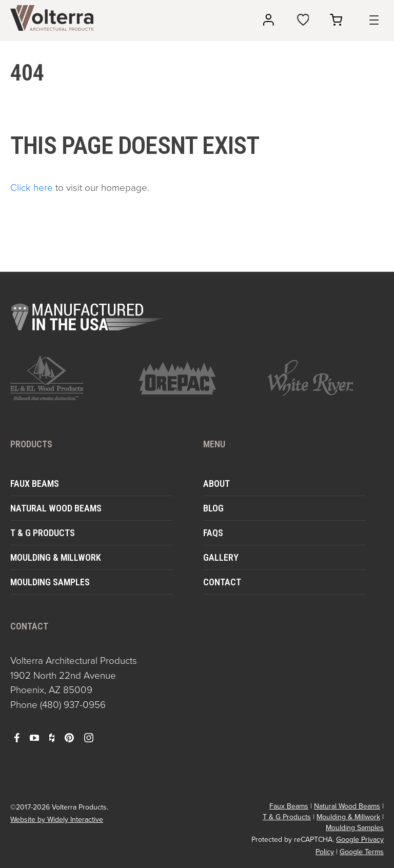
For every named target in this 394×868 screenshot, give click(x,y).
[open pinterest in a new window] (69, 737)
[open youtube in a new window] (34, 737)
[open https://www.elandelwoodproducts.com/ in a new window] (68, 378)
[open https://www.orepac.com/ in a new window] (197, 378)
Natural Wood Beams (56, 508)
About (216, 484)
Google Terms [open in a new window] (362, 852)
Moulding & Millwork (56, 557)
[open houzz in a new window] (52, 737)
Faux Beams (35, 484)
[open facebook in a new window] (17, 737)
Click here (32, 188)
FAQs (213, 533)
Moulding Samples (50, 582)
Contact (222, 582)
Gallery (221, 557)
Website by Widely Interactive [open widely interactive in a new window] (57, 820)
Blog (213, 508)
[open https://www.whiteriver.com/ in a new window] (326, 378)
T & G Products (43, 533)
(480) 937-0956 (73, 705)
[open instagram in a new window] (89, 737)
